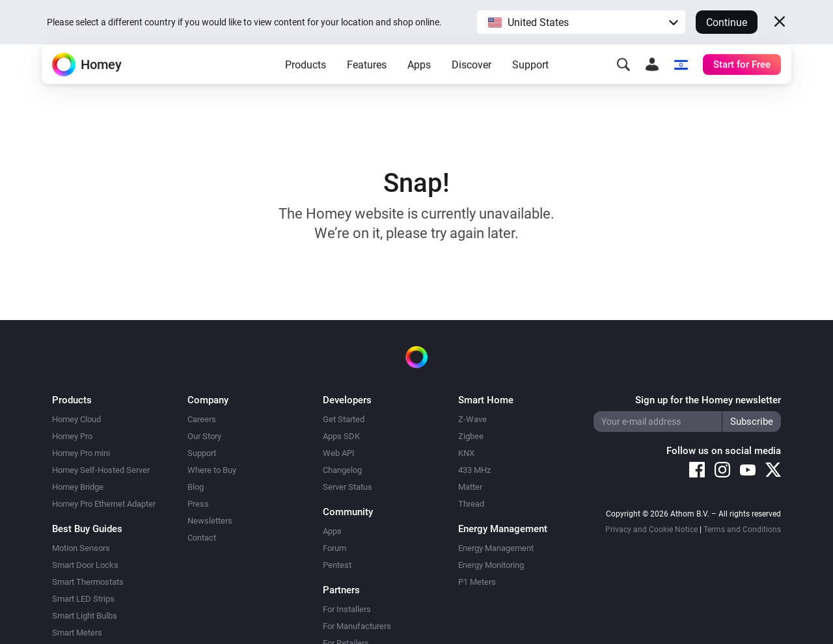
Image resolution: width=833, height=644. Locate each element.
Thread (471, 504)
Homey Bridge (78, 487)
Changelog (342, 470)
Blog (196, 487)
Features (367, 85)
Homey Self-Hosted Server (101, 470)
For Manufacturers (357, 626)
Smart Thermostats (88, 582)
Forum (335, 548)
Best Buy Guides (87, 529)
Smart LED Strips (83, 599)
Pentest (337, 565)
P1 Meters (477, 582)
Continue (727, 22)
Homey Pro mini (81, 453)
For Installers (347, 609)
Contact (202, 538)
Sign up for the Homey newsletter (708, 400)
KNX (466, 453)
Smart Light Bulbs (85, 616)
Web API (339, 453)
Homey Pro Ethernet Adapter (104, 504)
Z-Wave (472, 419)
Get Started (344, 419)
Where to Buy (212, 470)
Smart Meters (77, 633)
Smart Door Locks (85, 565)
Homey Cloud (76, 419)
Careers (202, 419)
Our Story (204, 436)
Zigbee (471, 436)
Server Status (348, 487)
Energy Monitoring (491, 565)
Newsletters (210, 521)
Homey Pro (72, 436)
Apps (419, 85)
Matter (470, 487)
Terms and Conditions (742, 530)
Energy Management (496, 548)
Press (198, 504)
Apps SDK (341, 436)
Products (306, 85)
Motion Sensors (81, 548)
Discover (471, 85)
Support (530, 85)
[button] (581, 22)
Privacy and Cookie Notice (651, 530)
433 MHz (474, 470)
